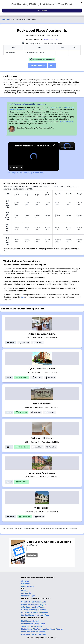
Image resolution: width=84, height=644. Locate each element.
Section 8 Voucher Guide (32, 626)
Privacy (24, 591)
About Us (25, 581)
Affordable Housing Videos (33, 607)
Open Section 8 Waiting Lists (33, 602)
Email (52, 66)
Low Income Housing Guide (33, 624)
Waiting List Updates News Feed (35, 615)
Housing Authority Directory (33, 610)
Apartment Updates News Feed (35, 612)
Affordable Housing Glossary (34, 634)
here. (23, 297)
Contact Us (26, 593)
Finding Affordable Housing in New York (33, 146)
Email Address (32, 545)
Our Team (25, 584)
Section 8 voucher (67, 121)
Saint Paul (6, 19)
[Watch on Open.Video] (16, 167)
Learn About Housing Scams (33, 632)
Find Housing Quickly (30, 621)
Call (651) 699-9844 (37, 66)
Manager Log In (28, 596)
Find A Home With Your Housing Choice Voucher (42, 629)
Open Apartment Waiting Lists (34, 604)
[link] (12, 146)
